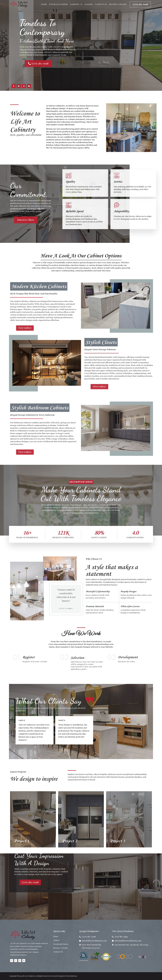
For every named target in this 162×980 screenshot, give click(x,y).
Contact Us (101, 4)
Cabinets (76, 4)
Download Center (58, 4)
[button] (52, 747)
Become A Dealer (118, 4)
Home (44, 4)
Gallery (89, 4)
